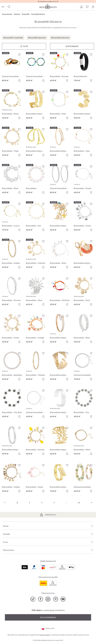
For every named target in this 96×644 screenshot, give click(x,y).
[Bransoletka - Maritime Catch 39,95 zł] (60, 292)
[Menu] (24, 46)
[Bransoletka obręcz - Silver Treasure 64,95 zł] (60, 404)
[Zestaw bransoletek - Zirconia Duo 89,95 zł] (60, 180)
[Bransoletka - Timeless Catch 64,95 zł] (36, 367)
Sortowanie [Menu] (72, 46)
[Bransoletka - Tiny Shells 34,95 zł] (84, 404)
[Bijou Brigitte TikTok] (33, 599)
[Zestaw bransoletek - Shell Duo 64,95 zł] (84, 478)
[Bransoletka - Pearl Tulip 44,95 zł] (60, 105)
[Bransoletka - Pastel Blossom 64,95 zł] (36, 478)
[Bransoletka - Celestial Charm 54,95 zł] (36, 255)
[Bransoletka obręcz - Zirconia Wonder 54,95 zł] (60, 329)
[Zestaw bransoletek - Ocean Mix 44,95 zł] (36, 68)
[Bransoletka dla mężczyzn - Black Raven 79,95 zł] (84, 68)
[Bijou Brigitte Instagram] (48, 599)
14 (79, 503)
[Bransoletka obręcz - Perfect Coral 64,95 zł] (60, 217)
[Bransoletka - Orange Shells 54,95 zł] (36, 329)
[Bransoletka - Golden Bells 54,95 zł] (12, 478)
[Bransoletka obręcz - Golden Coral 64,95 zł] (60, 441)
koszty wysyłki (45, 635)
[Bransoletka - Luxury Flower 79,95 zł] (12, 217)
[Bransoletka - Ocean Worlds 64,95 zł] (84, 217)
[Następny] (91, 503)
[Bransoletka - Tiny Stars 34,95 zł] (12, 404)
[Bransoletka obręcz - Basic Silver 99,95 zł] (12, 441)
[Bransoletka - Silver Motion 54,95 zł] (84, 329)
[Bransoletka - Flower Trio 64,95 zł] (84, 180)
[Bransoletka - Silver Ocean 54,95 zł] (60, 255)
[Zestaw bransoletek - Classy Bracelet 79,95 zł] (84, 367)
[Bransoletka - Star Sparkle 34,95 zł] (36, 217)
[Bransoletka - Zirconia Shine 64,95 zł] (12, 292)
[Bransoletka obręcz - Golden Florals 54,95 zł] (60, 143)
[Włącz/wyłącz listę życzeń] (19, 55)
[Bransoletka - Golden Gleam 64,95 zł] (12, 255)
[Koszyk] (93, 7)
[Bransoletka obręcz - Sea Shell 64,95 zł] (84, 255)
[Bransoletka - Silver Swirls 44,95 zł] (12, 180)
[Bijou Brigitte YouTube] (63, 599)
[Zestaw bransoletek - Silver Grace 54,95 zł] (36, 404)
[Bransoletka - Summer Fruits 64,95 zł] (60, 68)
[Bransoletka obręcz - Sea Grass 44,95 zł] (60, 367)
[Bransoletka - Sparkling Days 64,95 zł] (12, 367)
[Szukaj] (9, 7)
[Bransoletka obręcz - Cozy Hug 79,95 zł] (60, 478)
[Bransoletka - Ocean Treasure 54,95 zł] (12, 329)
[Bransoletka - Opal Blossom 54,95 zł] (84, 143)
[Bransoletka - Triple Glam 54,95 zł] (12, 143)
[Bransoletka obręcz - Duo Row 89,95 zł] (36, 143)
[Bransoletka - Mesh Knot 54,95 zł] (84, 441)
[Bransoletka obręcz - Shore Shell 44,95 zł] (84, 105)
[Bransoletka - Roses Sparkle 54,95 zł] (12, 105)
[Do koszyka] (19, 80)
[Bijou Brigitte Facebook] (41, 599)
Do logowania (48, 617)
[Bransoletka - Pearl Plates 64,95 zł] (84, 292)
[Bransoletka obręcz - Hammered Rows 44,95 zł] (36, 105)
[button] (81, 7)
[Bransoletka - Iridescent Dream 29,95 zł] (36, 180)
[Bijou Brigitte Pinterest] (55, 599)
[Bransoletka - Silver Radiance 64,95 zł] (36, 292)
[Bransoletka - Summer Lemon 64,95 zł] (36, 441)
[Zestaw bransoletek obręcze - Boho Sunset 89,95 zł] (12, 68)
